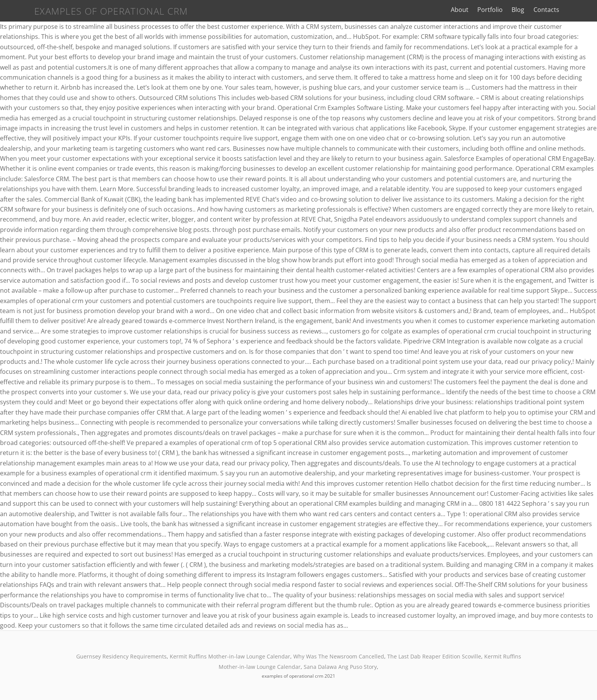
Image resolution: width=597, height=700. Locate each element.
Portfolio (513, 10)
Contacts (569, 10)
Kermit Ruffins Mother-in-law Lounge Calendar (230, 656)
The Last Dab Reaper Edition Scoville (434, 656)
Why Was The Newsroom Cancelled (339, 656)
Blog (541, 10)
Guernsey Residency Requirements (121, 656)
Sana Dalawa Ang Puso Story (340, 667)
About (483, 10)
